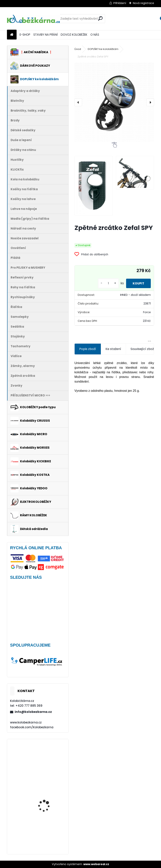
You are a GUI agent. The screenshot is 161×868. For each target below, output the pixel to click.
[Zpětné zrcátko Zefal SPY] (114, 102)
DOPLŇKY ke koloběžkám (103, 49)
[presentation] (78, 102)
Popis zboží (88, 349)
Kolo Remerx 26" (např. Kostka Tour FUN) (48, 834)
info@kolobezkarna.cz (33, 712)
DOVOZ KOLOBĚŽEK (74, 35)
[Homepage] (12, 35)
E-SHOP (25, 35)
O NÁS (95, 35)
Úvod (78, 49)
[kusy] (106, 283)
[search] (100, 18)
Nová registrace (143, 3)
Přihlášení (120, 3)
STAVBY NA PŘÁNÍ (46, 35)
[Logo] (33, 19)
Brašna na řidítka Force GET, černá (48, 759)
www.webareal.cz (96, 864)
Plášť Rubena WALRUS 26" (47, 792)
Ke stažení (113, 349)
